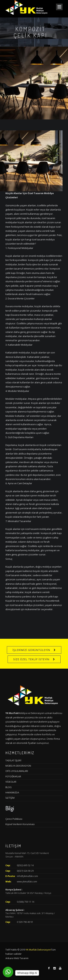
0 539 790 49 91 (25, 922)
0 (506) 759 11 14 (25, 902)
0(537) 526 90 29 (25, 871)
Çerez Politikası (14, 819)
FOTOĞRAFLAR (13, 776)
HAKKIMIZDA (12, 792)
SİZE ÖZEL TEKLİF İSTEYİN (31, 659)
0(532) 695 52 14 (25, 865)
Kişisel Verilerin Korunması (20, 824)
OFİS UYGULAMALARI (17, 771)
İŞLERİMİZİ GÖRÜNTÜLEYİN (31, 650)
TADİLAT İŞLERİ (13, 760)
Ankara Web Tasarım (17, 958)
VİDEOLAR (11, 782)
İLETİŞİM (10, 798)
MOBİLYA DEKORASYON (18, 766)
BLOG (9, 787)
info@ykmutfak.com (27, 876)
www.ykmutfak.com (27, 881)
